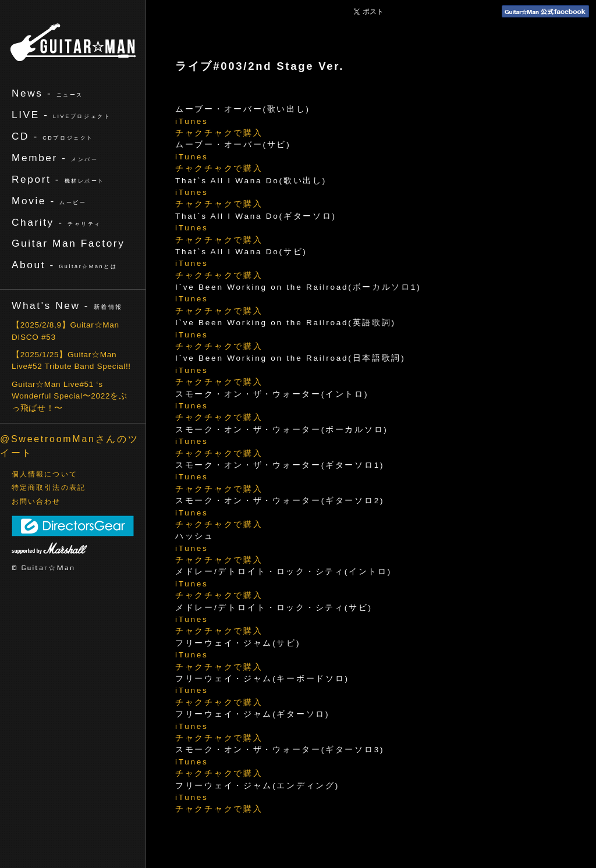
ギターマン (73, 42)
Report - (58, 179)
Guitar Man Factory (68, 243)
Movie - (49, 201)
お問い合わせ (36, 501)
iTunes (192, 121)
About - (64, 265)
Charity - (56, 222)
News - (47, 93)
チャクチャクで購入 (219, 133)
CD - (53, 136)
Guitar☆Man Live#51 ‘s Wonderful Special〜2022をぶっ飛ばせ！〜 (70, 396)
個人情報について (45, 474)
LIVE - (61, 115)
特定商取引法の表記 (49, 488)
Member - (55, 158)
